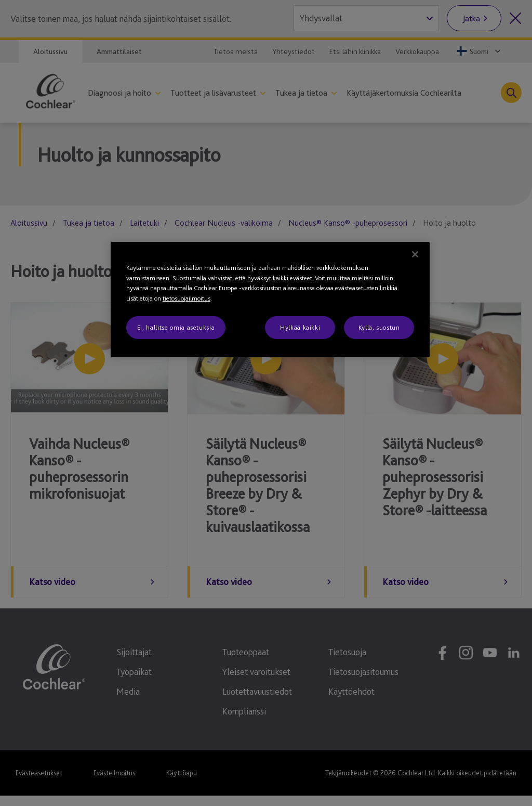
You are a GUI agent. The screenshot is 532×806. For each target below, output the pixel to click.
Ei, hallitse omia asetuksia (176, 327)
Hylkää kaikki (300, 327)
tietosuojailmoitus (187, 298)
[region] (270, 300)
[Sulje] (415, 254)
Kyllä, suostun (379, 327)
